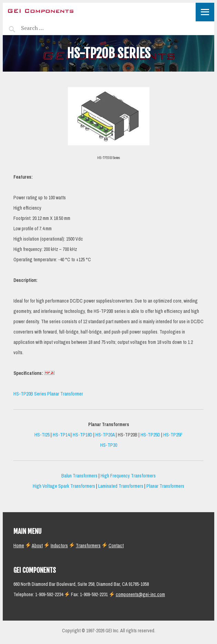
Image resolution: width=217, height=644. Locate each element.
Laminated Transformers (121, 486)
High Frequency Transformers (128, 476)
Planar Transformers (165, 486)
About (37, 546)
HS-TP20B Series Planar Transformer (48, 394)
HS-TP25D (150, 435)
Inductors (59, 546)
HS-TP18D (82, 435)
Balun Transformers (79, 476)
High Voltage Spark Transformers (64, 486)
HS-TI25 (42, 435)
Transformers (88, 546)
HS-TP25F (173, 435)
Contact (116, 546)
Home (19, 546)
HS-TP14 (61, 435)
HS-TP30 (109, 445)
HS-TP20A (105, 435)
